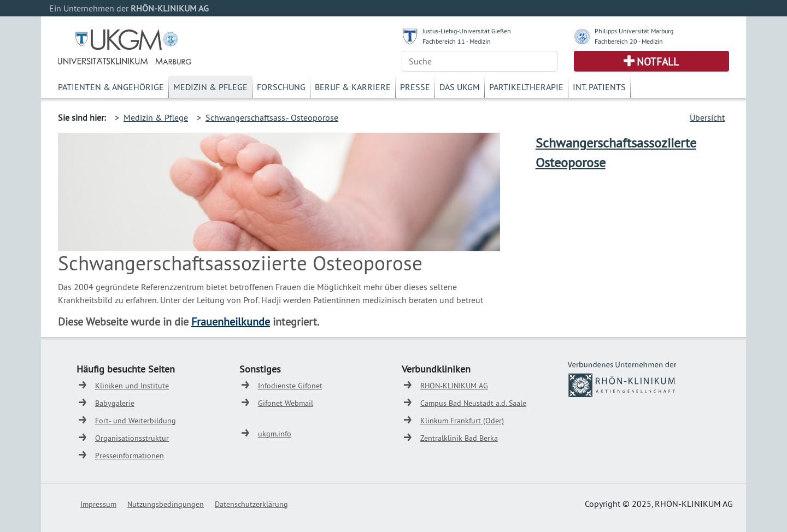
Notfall (658, 62)
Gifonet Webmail (286, 403)
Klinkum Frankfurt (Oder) (462, 421)
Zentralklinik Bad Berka (459, 438)
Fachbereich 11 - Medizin (457, 41)
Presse (415, 87)
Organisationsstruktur (132, 438)
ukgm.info (275, 434)
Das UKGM (460, 87)
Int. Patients (599, 87)
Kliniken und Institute (132, 386)
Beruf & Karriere (353, 87)
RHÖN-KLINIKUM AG (454, 386)
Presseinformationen (130, 456)
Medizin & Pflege (210, 87)
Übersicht (707, 117)
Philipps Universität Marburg (634, 31)
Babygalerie (115, 403)
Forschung (281, 87)
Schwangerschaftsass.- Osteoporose (272, 117)
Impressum (98, 504)
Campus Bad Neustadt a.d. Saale (473, 403)
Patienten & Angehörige (111, 87)
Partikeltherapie (526, 87)
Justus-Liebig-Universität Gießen (467, 31)
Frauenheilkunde (231, 321)
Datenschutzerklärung (251, 504)
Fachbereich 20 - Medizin (629, 41)
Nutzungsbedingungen (166, 504)
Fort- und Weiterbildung (136, 421)
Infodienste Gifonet (290, 386)
